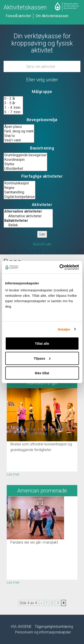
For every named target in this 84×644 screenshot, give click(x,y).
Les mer (13, 474)
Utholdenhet (25, 169)
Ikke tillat (42, 373)
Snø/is (19, 136)
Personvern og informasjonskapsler (43, 632)
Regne (19, 188)
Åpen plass (19, 127)
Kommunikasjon (19, 183)
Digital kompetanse (19, 197)
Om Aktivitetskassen (52, 16)
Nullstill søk (42, 244)
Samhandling (19, 192)
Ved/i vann (19, 140)
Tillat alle (42, 344)
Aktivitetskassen (25, 7)
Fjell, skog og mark (19, 131)
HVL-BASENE (21, 627)
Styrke (25, 164)
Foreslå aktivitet (18, 16)
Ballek (28, 225)
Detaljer (64, 329)
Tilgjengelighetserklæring (54, 627)
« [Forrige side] (41, 603)
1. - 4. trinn (13, 108)
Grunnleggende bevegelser (25, 155)
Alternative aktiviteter (28, 216)
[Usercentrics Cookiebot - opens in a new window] (60, 267)
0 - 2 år (13, 99)
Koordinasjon (25, 160)
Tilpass (42, 358)
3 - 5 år (13, 103)
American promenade (42, 491)
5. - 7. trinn (13, 112)
